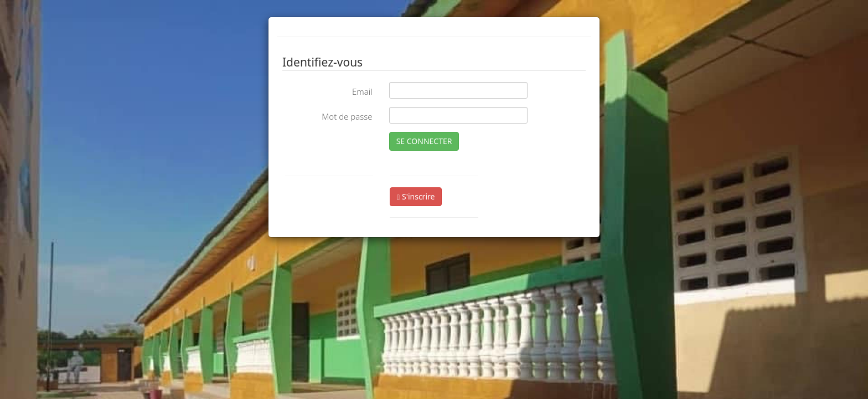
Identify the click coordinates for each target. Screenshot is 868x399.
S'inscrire (416, 196)
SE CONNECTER (424, 141)
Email (362, 91)
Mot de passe (347, 116)
